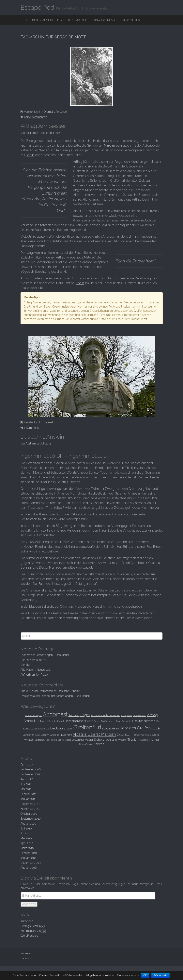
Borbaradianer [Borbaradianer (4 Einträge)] (75, 721)
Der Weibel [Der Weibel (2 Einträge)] (127, 721)
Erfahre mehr (161, 975)
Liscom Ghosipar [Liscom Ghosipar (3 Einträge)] (50, 735)
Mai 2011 (26, 789)
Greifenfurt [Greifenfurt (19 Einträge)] (87, 727)
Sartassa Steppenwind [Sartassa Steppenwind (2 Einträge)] (46, 740)
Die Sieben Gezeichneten (43, 20)
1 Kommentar (32, 428)
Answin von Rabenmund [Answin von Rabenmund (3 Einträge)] (106, 715)
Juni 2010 (27, 833)
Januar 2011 (28, 799)
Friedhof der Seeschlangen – (45, 655)
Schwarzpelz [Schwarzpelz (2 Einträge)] (64, 740)
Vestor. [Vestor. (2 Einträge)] (90, 744)
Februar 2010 (29, 853)
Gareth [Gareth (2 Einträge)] (69, 729)
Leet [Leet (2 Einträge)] (38, 735)
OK (145, 975)
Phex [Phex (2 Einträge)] (142, 735)
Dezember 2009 (30, 863)
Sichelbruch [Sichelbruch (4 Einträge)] (102, 740)
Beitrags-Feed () (33, 926)
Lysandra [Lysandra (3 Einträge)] (67, 735)
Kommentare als (33, 931)
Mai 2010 (26, 838)
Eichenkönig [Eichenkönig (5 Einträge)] (55, 728)
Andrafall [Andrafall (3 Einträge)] (74, 715)
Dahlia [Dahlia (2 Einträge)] (97, 721)
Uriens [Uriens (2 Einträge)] (82, 744)
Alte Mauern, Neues (36, 670)
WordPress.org (30, 936)
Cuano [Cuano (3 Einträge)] (89, 721)
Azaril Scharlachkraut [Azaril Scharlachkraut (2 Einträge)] (53, 721)
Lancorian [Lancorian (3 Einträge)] (29, 735)
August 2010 (28, 824)
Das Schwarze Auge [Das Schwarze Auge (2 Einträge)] (111, 721)
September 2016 (31, 769)
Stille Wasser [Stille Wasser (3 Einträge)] (119, 740)
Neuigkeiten (131, 20)
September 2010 (31, 819)
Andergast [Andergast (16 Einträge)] (55, 714)
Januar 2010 (28, 858)
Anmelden (27, 921)
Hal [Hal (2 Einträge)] (118, 729)
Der (27, 665)
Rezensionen (78, 20)
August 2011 (28, 779)
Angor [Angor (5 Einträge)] (85, 715)
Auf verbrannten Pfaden (35, 675)
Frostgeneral (28, 696)
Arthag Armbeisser (43, 126)
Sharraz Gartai (51, 590)
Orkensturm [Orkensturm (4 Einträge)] (125, 735)
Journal (48, 422)
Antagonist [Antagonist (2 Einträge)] (127, 715)
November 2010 (30, 809)
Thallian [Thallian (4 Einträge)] (133, 740)
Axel (28, 133)
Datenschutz (28, 958)
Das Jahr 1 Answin (42, 437)
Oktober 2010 (29, 814)
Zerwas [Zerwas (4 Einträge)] (99, 744)
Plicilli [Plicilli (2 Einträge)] (148, 735)
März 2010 (27, 848)
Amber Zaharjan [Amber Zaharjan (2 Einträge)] (34, 715)
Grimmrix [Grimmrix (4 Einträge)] (109, 728)
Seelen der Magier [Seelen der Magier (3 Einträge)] (82, 740)
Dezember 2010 (30, 804)
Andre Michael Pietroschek (37, 691)
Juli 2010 (26, 828)
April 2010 (27, 843)
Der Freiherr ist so (34, 660)
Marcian (109, 146)
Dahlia (30, 155)
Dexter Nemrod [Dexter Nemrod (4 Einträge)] (145, 721)
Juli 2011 (26, 784)
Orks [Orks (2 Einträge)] (136, 735)
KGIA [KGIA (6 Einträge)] (156, 728)
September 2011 (30, 774)
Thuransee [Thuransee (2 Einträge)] (144, 740)
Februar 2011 (28, 794)
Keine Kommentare (36, 117)
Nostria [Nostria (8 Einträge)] (80, 734)
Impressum (28, 953)
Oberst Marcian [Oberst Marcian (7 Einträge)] (102, 734)
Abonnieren (29, 904)
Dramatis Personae (55, 112)
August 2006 (29, 868)
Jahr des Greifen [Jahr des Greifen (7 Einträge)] (135, 728)
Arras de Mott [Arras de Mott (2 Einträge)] (140, 715)
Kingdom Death (105, 20)
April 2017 (27, 764)
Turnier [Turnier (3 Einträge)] (155, 740)
